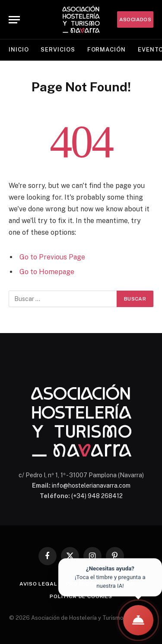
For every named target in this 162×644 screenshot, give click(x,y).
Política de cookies (81, 596)
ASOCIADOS (135, 19)
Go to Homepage (47, 272)
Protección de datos (100, 584)
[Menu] (14, 20)
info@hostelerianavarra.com (91, 485)
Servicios (58, 50)
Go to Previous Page (52, 257)
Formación (106, 50)
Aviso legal (38, 584)
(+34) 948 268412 (97, 496)
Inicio (19, 50)
